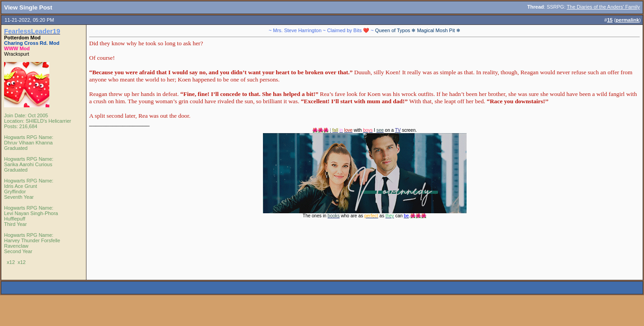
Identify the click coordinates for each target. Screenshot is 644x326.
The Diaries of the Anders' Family (603, 7)
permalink (627, 20)
